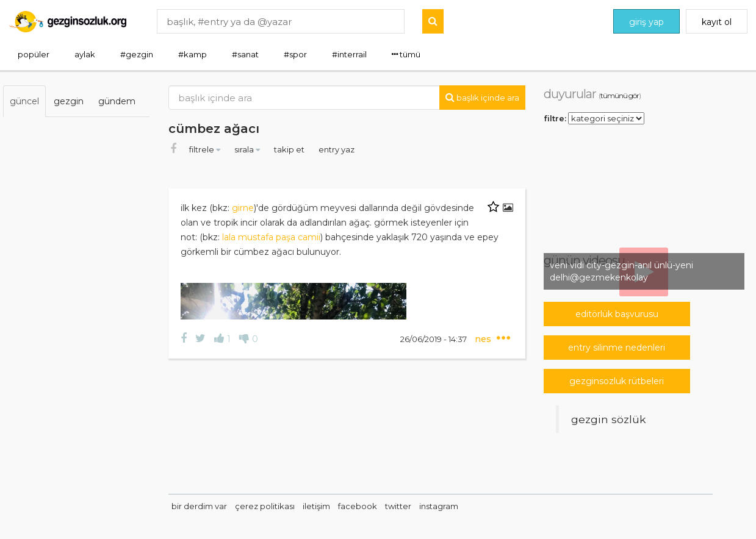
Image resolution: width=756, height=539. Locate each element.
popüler (34, 54)
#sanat (245, 54)
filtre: (555, 118)
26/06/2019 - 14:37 (434, 339)
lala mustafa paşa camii (271, 237)
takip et (290, 149)
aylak (85, 54)
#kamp (193, 54)
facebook (358, 506)
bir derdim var (199, 506)
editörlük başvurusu (617, 314)
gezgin (69, 101)
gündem (117, 101)
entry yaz (337, 149)
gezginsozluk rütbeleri (617, 381)
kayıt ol (717, 22)
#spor (295, 54)
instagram (439, 506)
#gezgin (137, 54)
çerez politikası (265, 506)
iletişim (316, 506)
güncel (24, 101)
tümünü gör (620, 95)
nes (484, 339)
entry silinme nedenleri (617, 348)
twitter (398, 506)
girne (243, 208)
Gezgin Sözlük (609, 419)
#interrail (349, 54)
